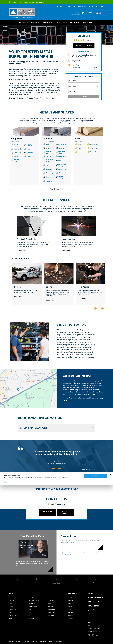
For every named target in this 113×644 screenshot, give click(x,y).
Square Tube (51, 609)
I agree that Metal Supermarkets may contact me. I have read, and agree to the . (82, 554)
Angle (10, 598)
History (89, 620)
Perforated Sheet (33, 607)
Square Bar (51, 607)
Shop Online (47, 511)
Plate (30, 612)
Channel (11, 607)
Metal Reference (94, 606)
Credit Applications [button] (57, 428)
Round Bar (51, 598)
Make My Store (84, 51)
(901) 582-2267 (76, 61)
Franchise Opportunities (94, 629)
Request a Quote (84, 46)
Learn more (20, 297)
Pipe (30, 609)
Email (65, 546)
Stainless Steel (72, 615)
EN (101, 13)
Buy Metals (72, 594)
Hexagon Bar (32, 604)
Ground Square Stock (34, 601)
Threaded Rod (52, 612)
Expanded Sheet (13, 615)
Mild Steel (70, 612)
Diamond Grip (12, 609)
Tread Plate (51, 615)
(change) (78, 12)
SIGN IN (101, 7)
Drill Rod (11, 612)
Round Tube (51, 601)
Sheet (50, 604)
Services (90, 617)
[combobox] (101, 13)
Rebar (30, 615)
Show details (8, 641)
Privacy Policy (69, 554)
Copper (70, 609)
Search (84, 96)
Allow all (96, 635)
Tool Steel (70, 618)
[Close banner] (111, 633)
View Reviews (90, 40)
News (89, 626)
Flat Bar (11, 618)
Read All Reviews (89, 469)
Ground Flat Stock (33, 598)
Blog (89, 623)
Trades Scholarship (95, 598)
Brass (77, 138)
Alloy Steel (16, 138)
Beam (10, 604)
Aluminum (48, 138)
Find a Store (91, 614)
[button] (97, 13)
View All (97, 67)
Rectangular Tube (33, 618)
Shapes (12, 594)
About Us (91, 610)
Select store (76, 14)
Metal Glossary (94, 602)
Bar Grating (12, 601)
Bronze (70, 607)
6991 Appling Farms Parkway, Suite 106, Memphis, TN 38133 (84, 56)
